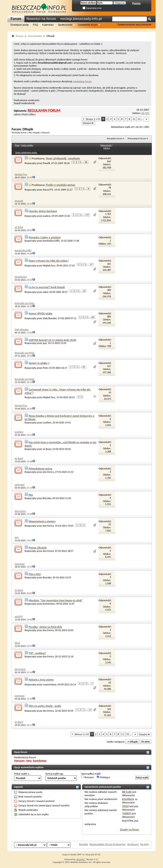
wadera (47, 216)
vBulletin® (81, 859)
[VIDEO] (127, 813)
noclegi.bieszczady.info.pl (81, 19)
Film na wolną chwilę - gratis (45, 706)
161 (109, 264)
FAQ (35, 25)
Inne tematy (35, 36)
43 (84, 367)
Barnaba (47, 498)
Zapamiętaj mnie (92, 8)
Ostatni (88, 123)
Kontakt (84, 844)
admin (17, 114)
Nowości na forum (41, 19)
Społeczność (65, 25)
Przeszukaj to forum (137, 138)
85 (86, 162)
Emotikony (128, 799)
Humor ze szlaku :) (39, 363)
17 (91, 265)
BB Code (127, 792)
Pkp (31, 495)
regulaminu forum (82, 81)
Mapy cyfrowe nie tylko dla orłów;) (49, 261)
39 (84, 291)
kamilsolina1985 (51, 241)
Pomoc (136, 3)
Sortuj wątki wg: (54, 774)
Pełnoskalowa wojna (40, 469)
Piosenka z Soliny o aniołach (45, 237)
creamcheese (50, 684)
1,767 (108, 214)
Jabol (46, 292)
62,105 (145, 113)
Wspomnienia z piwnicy (42, 521)
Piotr (45, 368)
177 (87, 215)
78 (110, 188)
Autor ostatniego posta (28, 152)
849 (109, 161)
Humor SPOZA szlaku (41, 314)
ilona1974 (48, 189)
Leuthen (47, 423)
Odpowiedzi (106, 145)
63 (110, 683)
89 (93, 317)
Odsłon (107, 148)
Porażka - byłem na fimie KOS (45, 627)
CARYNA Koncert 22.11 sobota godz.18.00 (52, 340)
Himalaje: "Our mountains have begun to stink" (56, 600)
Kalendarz (48, 25)
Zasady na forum (129, 830)
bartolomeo (49, 604)
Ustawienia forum (88, 25)
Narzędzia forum (115, 138)
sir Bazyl (47, 449)
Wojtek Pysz (49, 266)
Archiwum (133, 844)
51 (139, 119)
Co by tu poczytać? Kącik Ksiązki (47, 287)
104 (109, 709)
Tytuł (17, 145)
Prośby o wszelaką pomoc (60, 185)
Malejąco (103, 777)
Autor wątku (27, 145)
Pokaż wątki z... (22, 774)
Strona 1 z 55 (93, 119)
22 (110, 524)
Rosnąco (87, 777)
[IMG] (125, 806)
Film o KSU (35, 574)
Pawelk (46, 163)
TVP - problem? (37, 653)
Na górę (146, 742)
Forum (16, 19)
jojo (45, 343)
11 (134, 119)
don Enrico (48, 472)
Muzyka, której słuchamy (43, 211)
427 (109, 366)
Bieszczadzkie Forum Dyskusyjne (107, 844)
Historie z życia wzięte (41, 680)
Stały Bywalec (50, 318)
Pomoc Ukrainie (38, 548)
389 (109, 290)
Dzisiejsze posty (20, 25)
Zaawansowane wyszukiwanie (134, 25)
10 (110, 392)
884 (109, 317)
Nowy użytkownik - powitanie (63, 158)
